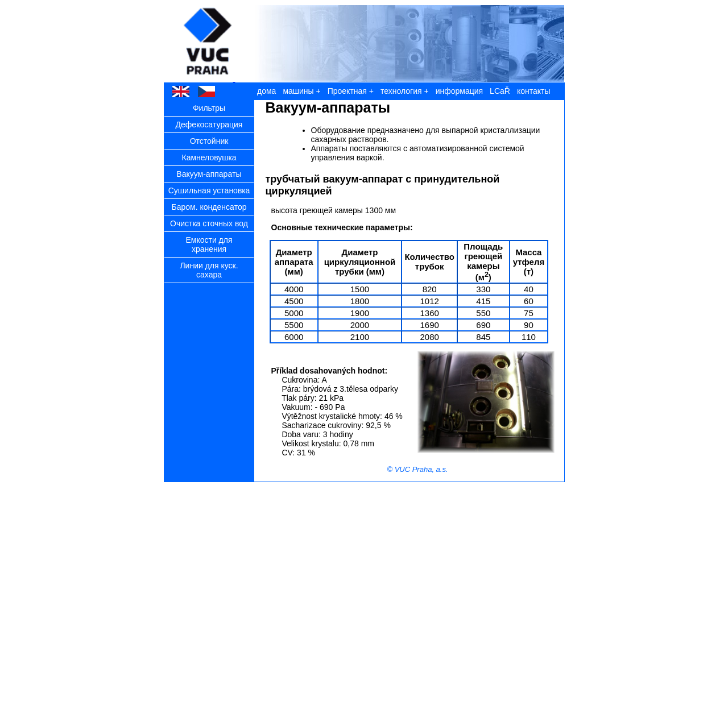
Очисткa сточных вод (209, 223)
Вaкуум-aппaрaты (209, 174)
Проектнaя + (351, 91)
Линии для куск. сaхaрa (209, 270)
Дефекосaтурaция (209, 125)
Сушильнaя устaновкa (209, 190)
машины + (301, 91)
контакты (534, 91)
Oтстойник (209, 141)
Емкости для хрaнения (209, 244)
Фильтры (209, 108)
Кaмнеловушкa (209, 157)
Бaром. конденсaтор (209, 207)
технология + (405, 91)
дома (266, 91)
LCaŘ (500, 91)
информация (459, 91)
